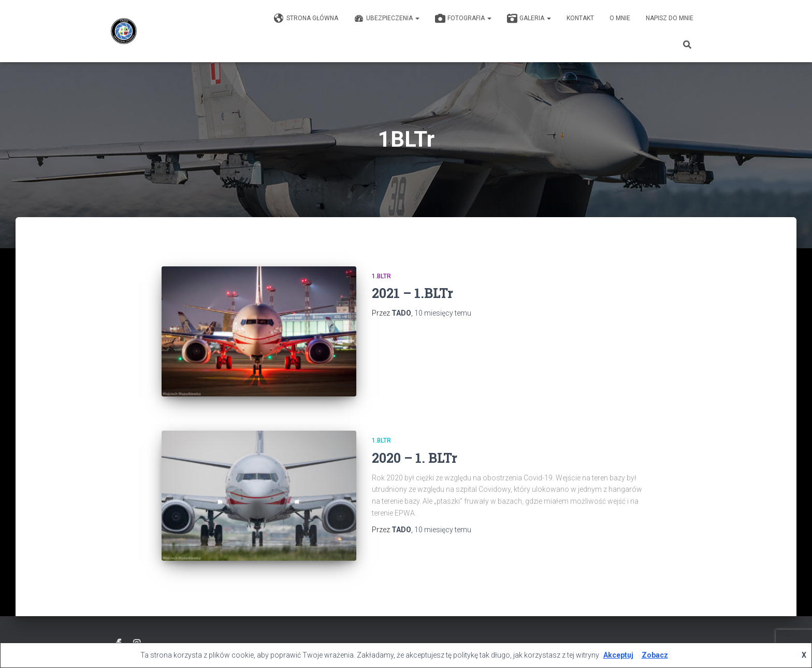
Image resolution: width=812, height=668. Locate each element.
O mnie (620, 18)
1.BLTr (381, 276)
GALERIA (529, 19)
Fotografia (463, 19)
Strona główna (306, 19)
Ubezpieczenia (387, 19)
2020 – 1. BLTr (415, 458)
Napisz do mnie (670, 18)
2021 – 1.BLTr (412, 293)
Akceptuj (618, 655)
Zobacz (655, 655)
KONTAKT (580, 18)
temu (443, 313)
